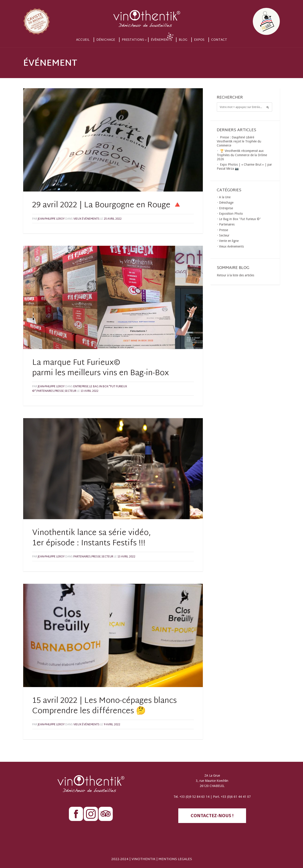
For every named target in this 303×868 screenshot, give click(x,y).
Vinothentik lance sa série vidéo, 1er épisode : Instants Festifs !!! (92, 538)
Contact (219, 40)
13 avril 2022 (89, 391)
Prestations (133, 40)
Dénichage (106, 40)
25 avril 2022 (113, 219)
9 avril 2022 (112, 725)
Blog (183, 40)
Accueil (83, 40)
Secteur (70, 391)
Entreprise (81, 387)
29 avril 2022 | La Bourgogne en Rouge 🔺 (107, 205)
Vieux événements (86, 219)
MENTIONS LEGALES (175, 859)
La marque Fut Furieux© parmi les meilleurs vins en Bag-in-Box (101, 368)
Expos (199, 40)
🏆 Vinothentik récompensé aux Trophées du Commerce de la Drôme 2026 (242, 155)
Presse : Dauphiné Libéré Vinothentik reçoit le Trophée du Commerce (239, 141)
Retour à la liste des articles (235, 275)
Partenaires (45, 391)
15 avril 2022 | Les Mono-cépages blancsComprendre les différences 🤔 (104, 706)
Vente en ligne (229, 241)
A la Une (225, 197)
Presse (59, 391)
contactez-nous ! (212, 816)
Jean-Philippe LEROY (51, 219)
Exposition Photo (231, 214)
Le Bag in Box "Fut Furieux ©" (240, 219)
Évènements (161, 40)
